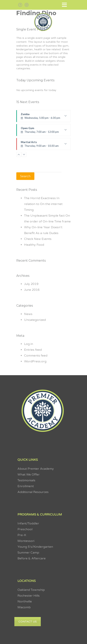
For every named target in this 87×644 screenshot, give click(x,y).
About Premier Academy (36, 469)
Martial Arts (44, 145)
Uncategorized (35, 320)
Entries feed (33, 350)
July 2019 (31, 284)
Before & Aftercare (32, 558)
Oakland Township (31, 590)
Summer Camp (28, 553)
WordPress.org (35, 361)
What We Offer (29, 475)
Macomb (24, 607)
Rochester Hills (29, 596)
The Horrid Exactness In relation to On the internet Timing (43, 204)
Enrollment (26, 486)
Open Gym (44, 131)
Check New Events (38, 239)
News (28, 314)
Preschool (25, 529)
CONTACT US (28, 622)
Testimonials (26, 480)
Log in (29, 344)
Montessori (26, 541)
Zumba (44, 117)
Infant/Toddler (28, 523)
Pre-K (22, 535)
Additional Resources (33, 492)
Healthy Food (34, 245)
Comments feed (36, 356)
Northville (25, 601)
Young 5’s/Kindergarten (35, 547)
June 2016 (32, 290)
